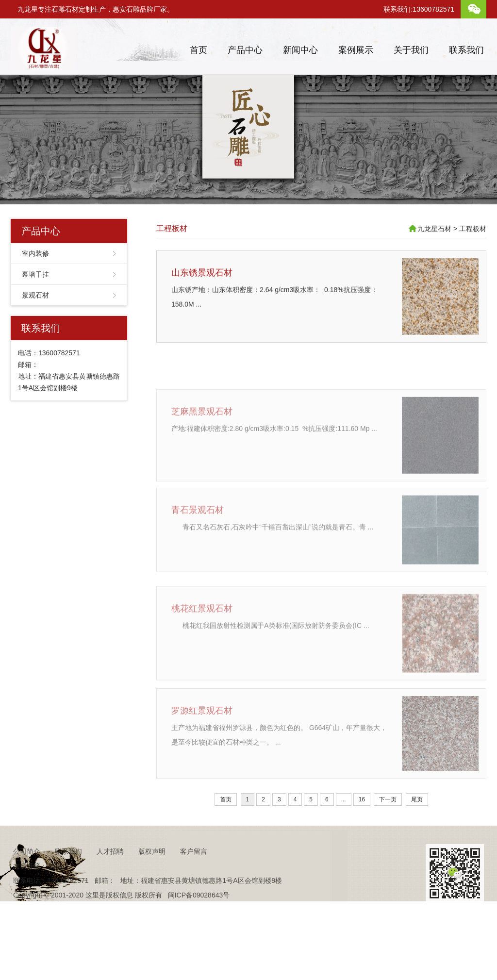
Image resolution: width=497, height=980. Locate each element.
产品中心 (245, 50)
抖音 (56, 885)
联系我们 (466, 50)
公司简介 (27, 870)
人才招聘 (110, 870)
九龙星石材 (434, 229)
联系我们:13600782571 (419, 9)
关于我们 (411, 50)
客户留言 (194, 870)
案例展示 (356, 50)
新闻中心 (300, 50)
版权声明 (152, 870)
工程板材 (172, 228)
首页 (199, 50)
